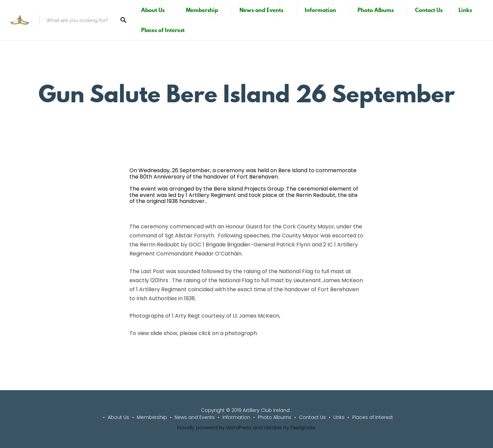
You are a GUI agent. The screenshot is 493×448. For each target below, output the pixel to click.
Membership (202, 10)
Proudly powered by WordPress (214, 428)
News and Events (261, 10)
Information (320, 10)
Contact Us (429, 10)
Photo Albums (376, 10)
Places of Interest (163, 30)
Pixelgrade (303, 428)
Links (465, 10)
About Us (153, 10)
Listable (273, 428)
